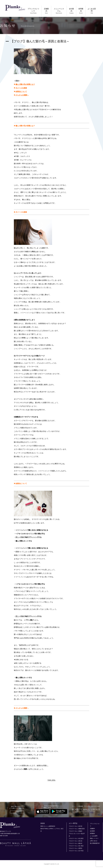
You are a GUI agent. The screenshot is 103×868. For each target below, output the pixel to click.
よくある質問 (92, 11)
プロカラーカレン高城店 (75, 831)
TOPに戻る (52, 780)
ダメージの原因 (21, 88)
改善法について (21, 92)
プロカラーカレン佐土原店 (76, 838)
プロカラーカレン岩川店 (75, 826)
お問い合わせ (94, 841)
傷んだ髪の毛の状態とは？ (25, 84)
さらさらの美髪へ (22, 95)
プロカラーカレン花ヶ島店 (76, 846)
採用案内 (80, 11)
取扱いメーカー (94, 838)
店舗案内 (45, 11)
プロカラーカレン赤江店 (75, 841)
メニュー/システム (58, 11)
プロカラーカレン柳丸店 (75, 843)
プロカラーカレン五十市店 (76, 851)
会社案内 (71, 11)
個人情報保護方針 (95, 843)
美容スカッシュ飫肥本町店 (48, 826)
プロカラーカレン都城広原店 (77, 829)
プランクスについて (32, 11)
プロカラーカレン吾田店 (75, 848)
